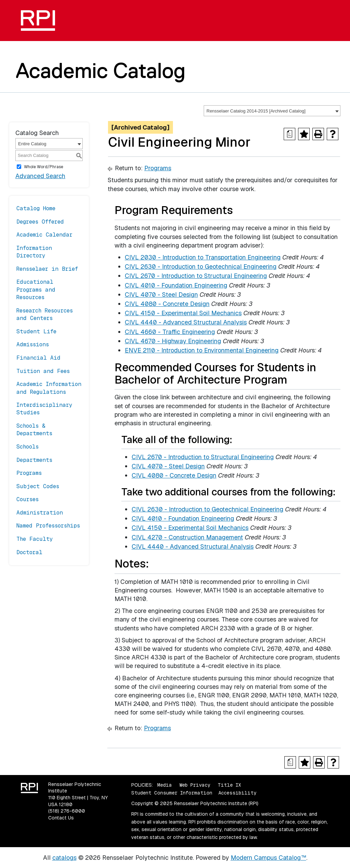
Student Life (36, 331)
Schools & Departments (34, 430)
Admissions (33, 344)
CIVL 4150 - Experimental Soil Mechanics (183, 313)
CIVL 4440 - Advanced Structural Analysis (186, 322)
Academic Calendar (44, 235)
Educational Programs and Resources (36, 290)
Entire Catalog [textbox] (32, 144)
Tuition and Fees (43, 371)
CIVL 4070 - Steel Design (161, 295)
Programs (29, 473)
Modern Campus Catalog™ (268, 858)
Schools (28, 447)
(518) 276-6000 (67, 811)
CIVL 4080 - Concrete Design (167, 304)
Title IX (229, 785)
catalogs (64, 858)
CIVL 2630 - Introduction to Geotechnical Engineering (201, 266)
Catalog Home (36, 208)
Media (165, 785)
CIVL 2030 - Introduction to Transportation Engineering (203, 257)
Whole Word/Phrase (44, 167)
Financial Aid (38, 358)
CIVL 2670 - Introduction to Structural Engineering (196, 276)
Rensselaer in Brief (47, 269)
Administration (40, 513)
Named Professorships (48, 526)
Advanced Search (40, 176)
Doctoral (29, 552)
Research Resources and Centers (45, 314)
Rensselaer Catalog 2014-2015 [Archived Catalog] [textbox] (256, 111)
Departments (34, 460)
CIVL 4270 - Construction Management (187, 537)
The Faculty (35, 539)
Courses (28, 499)
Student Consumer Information (172, 793)
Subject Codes (38, 486)
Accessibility (237, 793)
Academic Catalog (101, 70)
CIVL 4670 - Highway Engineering (173, 341)
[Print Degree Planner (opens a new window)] (290, 134)
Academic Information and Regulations (49, 388)
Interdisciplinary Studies (44, 409)
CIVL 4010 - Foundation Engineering (176, 285)
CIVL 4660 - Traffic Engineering (170, 332)
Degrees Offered (40, 222)
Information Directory (34, 252)
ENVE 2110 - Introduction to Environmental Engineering (202, 350)
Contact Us (61, 818)
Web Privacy (195, 785)
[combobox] (272, 111)
